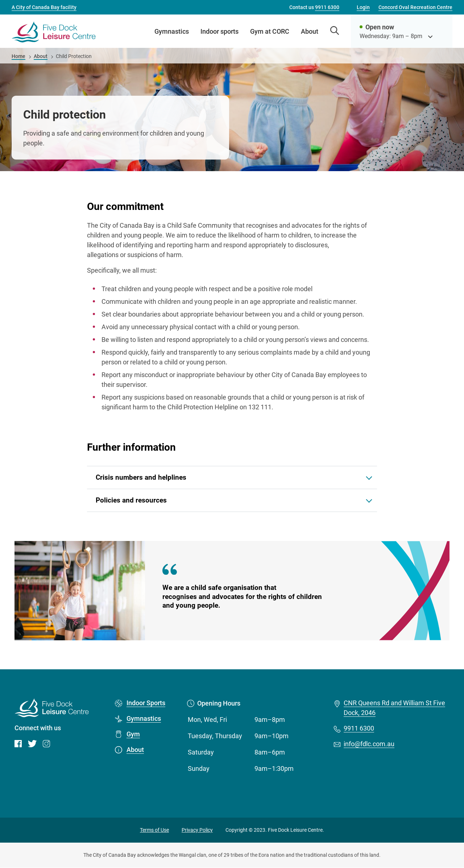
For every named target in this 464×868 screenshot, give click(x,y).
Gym (133, 734)
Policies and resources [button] (131, 500)
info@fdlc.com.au (369, 744)
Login (363, 7)
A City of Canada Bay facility (44, 7)
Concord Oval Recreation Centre (415, 7)
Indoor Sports (146, 703)
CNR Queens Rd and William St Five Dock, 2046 (394, 708)
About (310, 31)
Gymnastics (172, 31)
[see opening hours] (430, 36)
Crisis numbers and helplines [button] (141, 478)
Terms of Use (154, 830)
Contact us (314, 7)
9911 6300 (359, 729)
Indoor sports (219, 31)
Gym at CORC (270, 31)
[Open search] (335, 31)
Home (18, 56)
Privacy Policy (197, 830)
